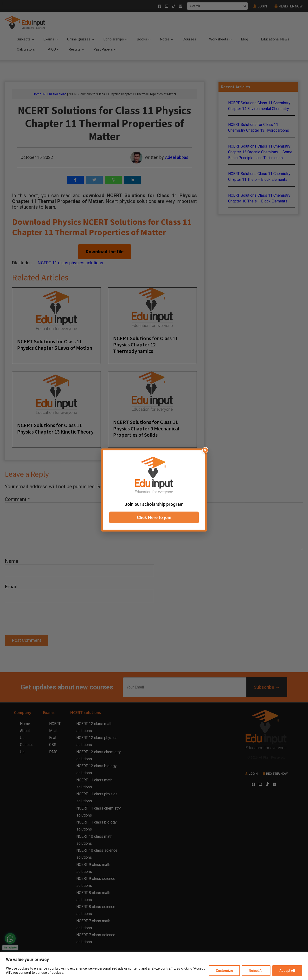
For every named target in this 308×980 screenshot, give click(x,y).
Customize (224, 971)
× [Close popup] (205, 450)
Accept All (287, 971)
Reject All (256, 971)
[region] (154, 966)
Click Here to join (154, 517)
